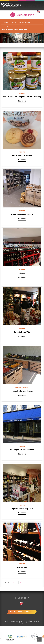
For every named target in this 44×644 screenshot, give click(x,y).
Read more (22, 101)
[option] (10, 638)
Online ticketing (22, 15)
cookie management (12, 621)
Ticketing (31, 621)
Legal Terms (23, 621)
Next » (22, 583)
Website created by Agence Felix (27, 622)
